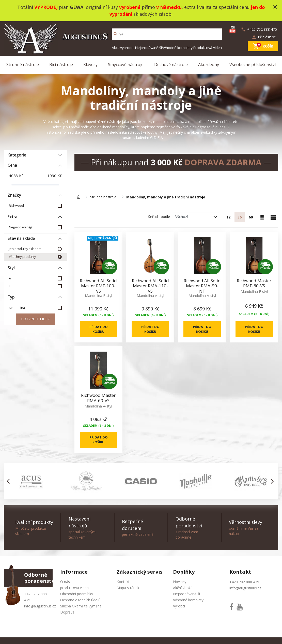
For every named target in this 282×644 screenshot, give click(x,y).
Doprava (67, 620)
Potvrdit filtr (35, 319)
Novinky (180, 590)
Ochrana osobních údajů (80, 608)
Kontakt (123, 590)
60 (251, 217)
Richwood (16, 206)
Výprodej (127, 48)
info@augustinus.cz (40, 614)
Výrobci (179, 614)
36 (240, 217)
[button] (10, 489)
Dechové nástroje (171, 65)
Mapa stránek (128, 596)
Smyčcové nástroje (126, 65)
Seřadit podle (159, 217)
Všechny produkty (22, 257)
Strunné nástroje (23, 65)
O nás (65, 590)
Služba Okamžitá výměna (81, 614)
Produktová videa (207, 48)
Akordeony (209, 65)
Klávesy (90, 65)
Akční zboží (182, 596)
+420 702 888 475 (244, 590)
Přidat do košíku (98, 331)
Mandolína (17, 308)
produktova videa (74, 596)
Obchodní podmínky (77, 602)
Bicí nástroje (61, 65)
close (275, 7)
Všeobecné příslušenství (253, 65)
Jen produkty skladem (25, 249)
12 (228, 217)
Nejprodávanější (148, 48)
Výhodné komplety (177, 48)
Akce (116, 48)
